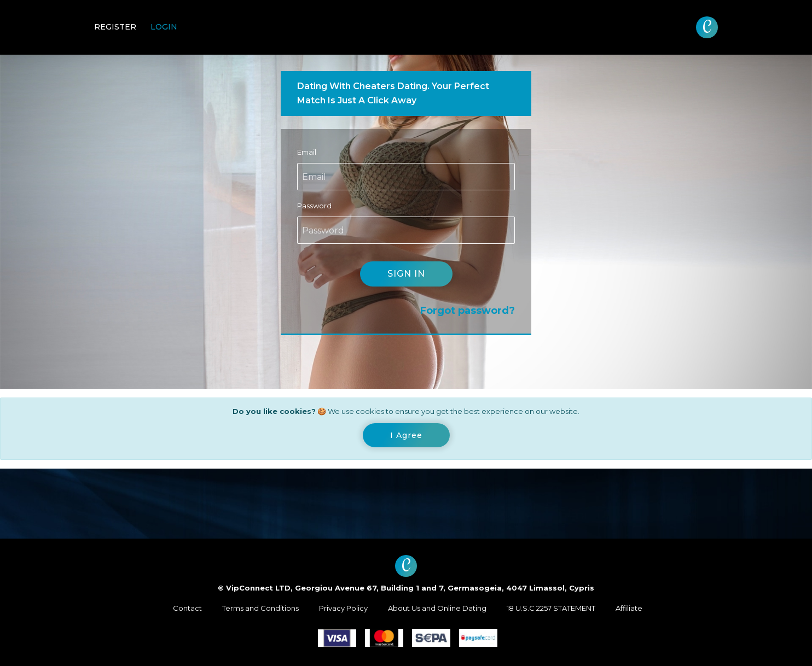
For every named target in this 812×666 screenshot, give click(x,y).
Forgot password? (468, 311)
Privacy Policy (343, 608)
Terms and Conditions (260, 608)
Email (307, 152)
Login (164, 27)
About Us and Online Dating (437, 608)
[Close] (406, 435)
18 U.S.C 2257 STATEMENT (551, 608)
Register (115, 27)
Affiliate (629, 608)
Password (314, 206)
